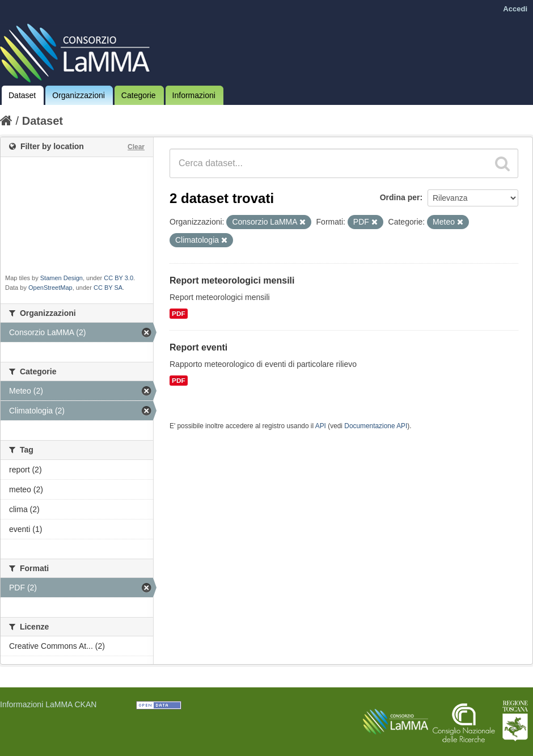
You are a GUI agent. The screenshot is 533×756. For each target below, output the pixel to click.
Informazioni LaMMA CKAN (48, 704)
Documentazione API (376, 426)
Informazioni (194, 95)
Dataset (22, 95)
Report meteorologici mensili (232, 280)
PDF (179, 314)
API (321, 426)
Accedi (515, 9)
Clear (136, 147)
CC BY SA (108, 288)
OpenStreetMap (50, 288)
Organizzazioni (79, 95)
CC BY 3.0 (119, 278)
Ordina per (400, 197)
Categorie (139, 95)
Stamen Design (62, 278)
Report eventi (198, 347)
